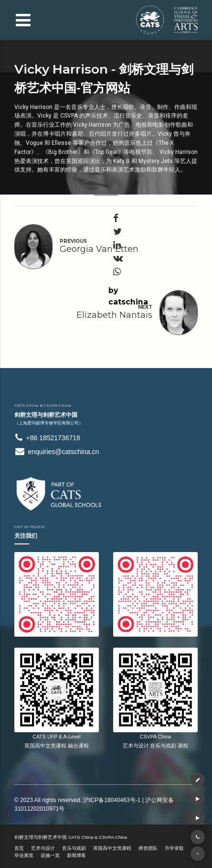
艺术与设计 (43, 848)
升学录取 (174, 848)
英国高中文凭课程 (112, 848)
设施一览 (50, 855)
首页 (19, 848)
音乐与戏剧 (74, 848)
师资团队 (148, 848)
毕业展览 (24, 855)
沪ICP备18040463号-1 (112, 800)
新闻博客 (76, 855)
